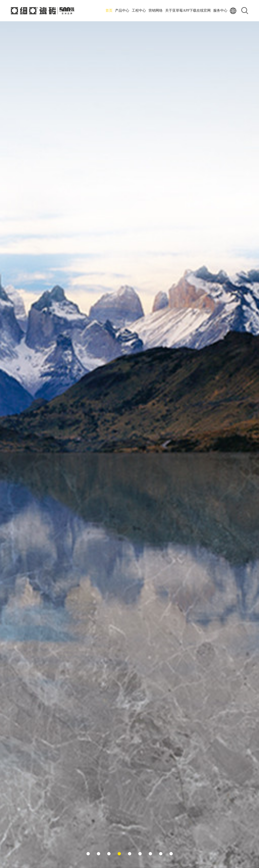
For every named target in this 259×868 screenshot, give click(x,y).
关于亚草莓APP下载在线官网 (188, 11)
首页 (109, 11)
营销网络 (156, 11)
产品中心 (122, 11)
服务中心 (220, 11)
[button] (88, 854)
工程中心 (139, 11)
